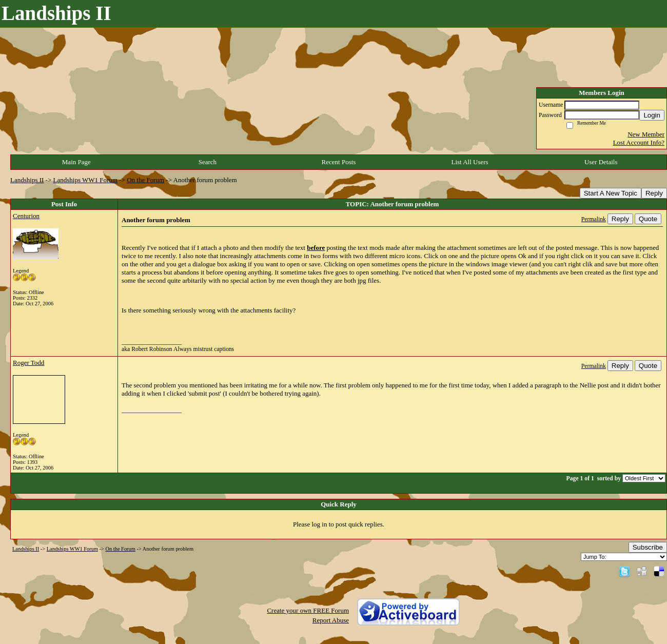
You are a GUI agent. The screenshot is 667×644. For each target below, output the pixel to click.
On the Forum (145, 180)
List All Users (469, 162)
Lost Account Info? (639, 142)
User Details (601, 162)
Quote (648, 219)
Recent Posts (339, 162)
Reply (654, 193)
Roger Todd (28, 363)
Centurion (26, 216)
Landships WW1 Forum (85, 180)
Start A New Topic (611, 193)
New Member (646, 134)
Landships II (27, 180)
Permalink (594, 219)
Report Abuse (331, 620)
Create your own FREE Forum (308, 610)
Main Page (76, 162)
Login (652, 115)
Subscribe (648, 547)
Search (208, 162)
